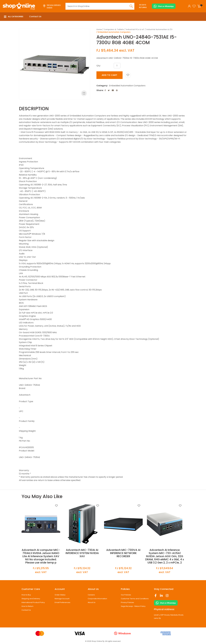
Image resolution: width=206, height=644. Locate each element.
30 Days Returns (143, 6)
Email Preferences (62, 602)
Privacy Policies (127, 602)
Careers (91, 595)
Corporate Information (97, 599)
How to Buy (26, 595)
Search (131, 6)
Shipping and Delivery (31, 599)
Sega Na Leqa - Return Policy (133, 606)
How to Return (27, 606)
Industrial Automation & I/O (159, 29)
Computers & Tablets (114, 29)
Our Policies (126, 595)
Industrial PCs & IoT (135, 29)
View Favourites (194, 6)
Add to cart (110, 75)
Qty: (99, 66)
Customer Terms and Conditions (135, 599)
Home (99, 29)
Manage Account (62, 599)
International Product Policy (33, 602)
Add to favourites (56, 506)
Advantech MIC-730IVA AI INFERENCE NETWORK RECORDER (123, 553)
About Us (92, 602)
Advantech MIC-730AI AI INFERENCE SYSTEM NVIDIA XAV (82, 553)
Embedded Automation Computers (114, 32)
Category (102, 86)
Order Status (60, 595)
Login (189, 6)
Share (100, 90)
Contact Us (35, 16)
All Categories (14, 17)
